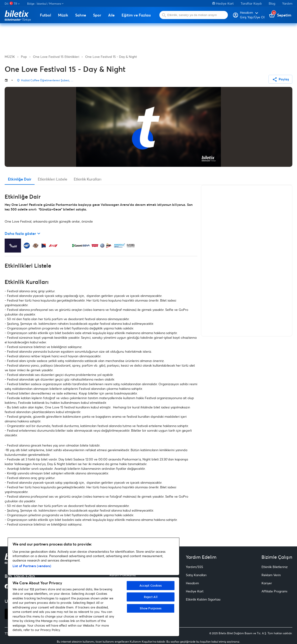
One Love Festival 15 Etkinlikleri (56, 57)
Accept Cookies (151, 585)
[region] (94, 587)
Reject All (151, 597)
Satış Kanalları (196, 575)
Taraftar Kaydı (251, 3)
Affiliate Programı (274, 591)
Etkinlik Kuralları (88, 179)
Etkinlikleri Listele (53, 179)
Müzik (63, 15)
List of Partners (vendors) (32, 566)
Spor (97, 15)
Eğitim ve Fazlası (136, 15)
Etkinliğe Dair (20, 179)
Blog (272, 3)
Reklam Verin (271, 575)
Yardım (287, 3)
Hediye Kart (223, 3)
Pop (24, 57)
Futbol (45, 15)
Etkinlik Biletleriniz (275, 567)
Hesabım (192, 583)
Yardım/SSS (194, 567)
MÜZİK (10, 57)
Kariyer (267, 583)
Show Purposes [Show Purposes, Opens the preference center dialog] (151, 608)
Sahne (81, 15)
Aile (111, 15)
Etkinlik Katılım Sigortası (203, 599)
